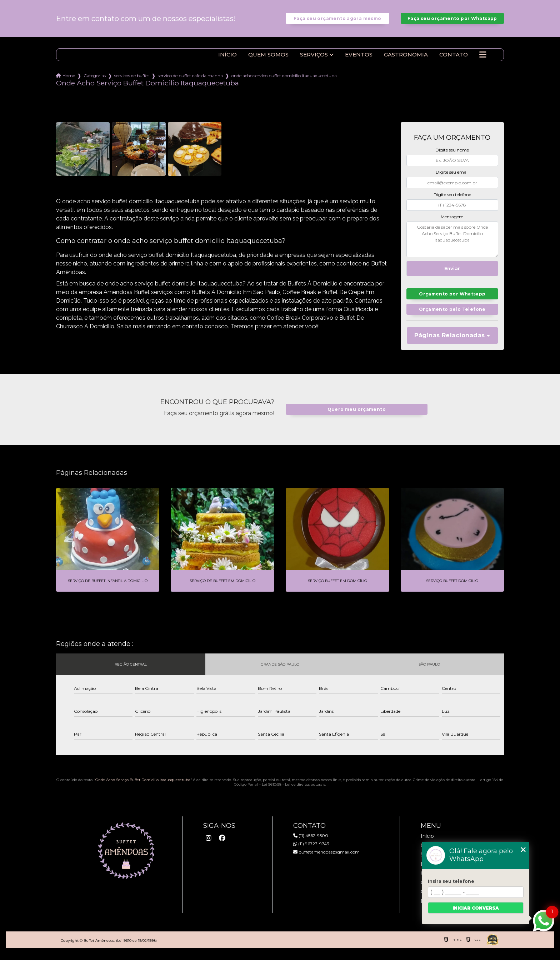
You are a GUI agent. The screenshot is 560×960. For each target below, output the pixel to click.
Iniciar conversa (476, 908)
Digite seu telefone (452, 200)
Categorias (95, 81)
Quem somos (268, 60)
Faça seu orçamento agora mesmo (337, 21)
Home (69, 81)
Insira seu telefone (451, 881)
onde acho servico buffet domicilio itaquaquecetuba (284, 81)
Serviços (314, 60)
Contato (454, 60)
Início (227, 60)
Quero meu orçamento (356, 416)
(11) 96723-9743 (311, 850)
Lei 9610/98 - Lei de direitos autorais (293, 791)
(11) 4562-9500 (311, 842)
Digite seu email (452, 177)
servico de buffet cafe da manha (190, 81)
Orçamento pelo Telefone (452, 315)
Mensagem (452, 222)
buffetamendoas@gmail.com (326, 858)
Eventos (359, 60)
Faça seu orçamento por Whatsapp (452, 21)
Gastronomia (406, 60)
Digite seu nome (452, 155)
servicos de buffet (132, 81)
